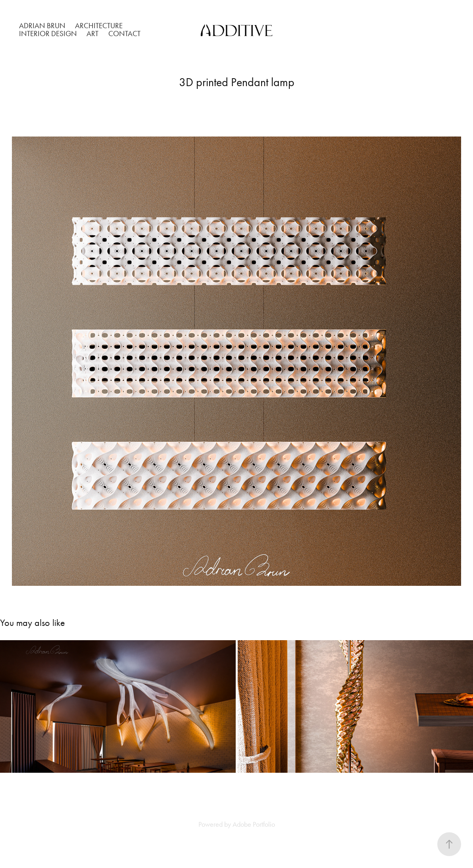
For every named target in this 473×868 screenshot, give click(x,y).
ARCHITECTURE (99, 26)
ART (92, 34)
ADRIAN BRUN (42, 26)
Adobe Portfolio (254, 824)
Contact (124, 34)
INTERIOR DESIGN (48, 34)
